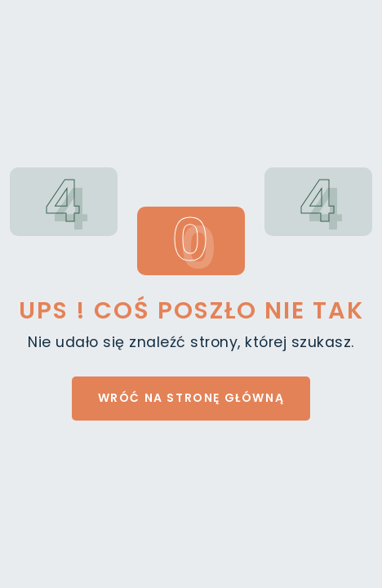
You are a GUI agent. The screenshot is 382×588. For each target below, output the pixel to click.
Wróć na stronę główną (191, 398)
